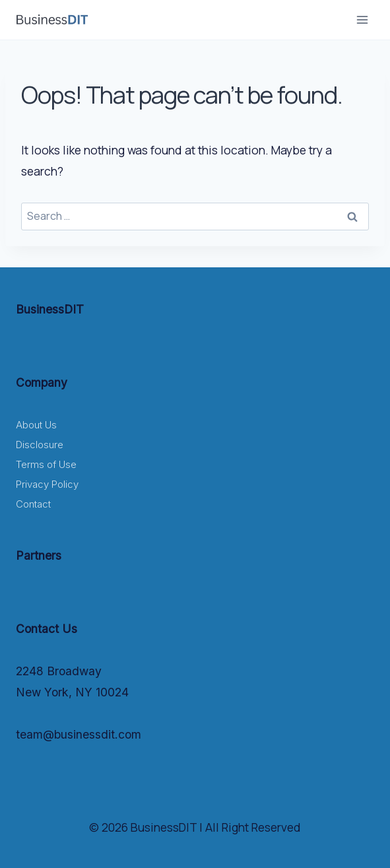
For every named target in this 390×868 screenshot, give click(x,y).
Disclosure (40, 445)
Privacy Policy (47, 484)
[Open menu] (362, 19)
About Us (36, 425)
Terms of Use (46, 464)
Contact (33, 504)
